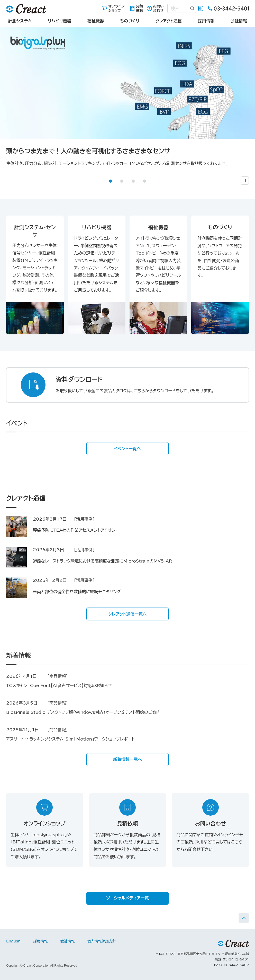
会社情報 (239, 21)
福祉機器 (96, 21)
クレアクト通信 (169, 21)
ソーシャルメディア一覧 (128, 898)
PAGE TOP (244, 918)
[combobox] (178, 8)
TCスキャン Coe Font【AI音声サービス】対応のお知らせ (59, 685)
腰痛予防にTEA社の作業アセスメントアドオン (74, 530)
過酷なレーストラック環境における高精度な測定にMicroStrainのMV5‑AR (102, 561)
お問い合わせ (158, 8)
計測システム (20, 21)
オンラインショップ (116, 8)
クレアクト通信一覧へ (128, 614)
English (201, 8)
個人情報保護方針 (102, 941)
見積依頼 (140, 8)
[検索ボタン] (193, 8)
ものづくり (130, 21)
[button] (111, 181)
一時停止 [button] (249, 179)
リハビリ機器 (60, 21)
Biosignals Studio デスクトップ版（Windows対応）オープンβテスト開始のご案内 (83, 712)
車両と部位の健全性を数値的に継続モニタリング (77, 592)
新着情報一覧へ (128, 759)
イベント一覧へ (128, 449)
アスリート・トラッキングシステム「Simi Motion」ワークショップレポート (70, 739)
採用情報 (206, 21)
